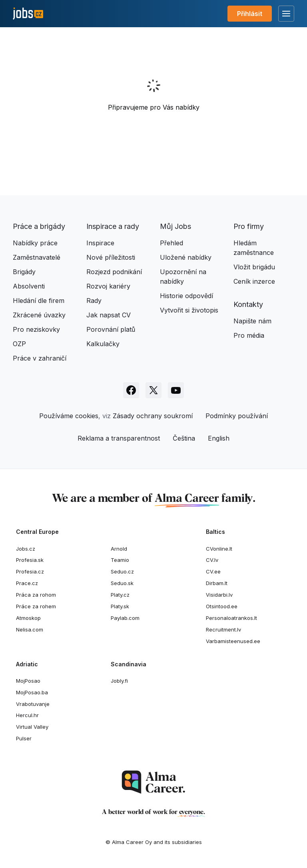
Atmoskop (28, 618)
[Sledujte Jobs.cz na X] (153, 390)
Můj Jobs (175, 226)
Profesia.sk (30, 560)
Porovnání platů (111, 329)
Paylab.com (125, 618)
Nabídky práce (35, 243)
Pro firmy (249, 226)
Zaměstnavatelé (37, 257)
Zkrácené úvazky (39, 315)
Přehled (171, 243)
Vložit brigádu (254, 267)
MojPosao (28, 681)
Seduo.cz (122, 571)
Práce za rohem (36, 606)
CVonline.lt (219, 549)
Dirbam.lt (217, 583)
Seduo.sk (122, 583)
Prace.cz (27, 583)
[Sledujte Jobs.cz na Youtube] (176, 390)
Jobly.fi (119, 681)
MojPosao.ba (32, 692)
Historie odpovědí (186, 296)
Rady (94, 301)
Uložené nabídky (186, 257)
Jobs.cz (26, 549)
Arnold (119, 549)
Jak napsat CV (109, 315)
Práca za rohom (36, 595)
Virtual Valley (32, 727)
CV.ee (213, 571)
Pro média (249, 335)
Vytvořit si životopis (189, 310)
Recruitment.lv (223, 629)
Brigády (24, 272)
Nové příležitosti (111, 257)
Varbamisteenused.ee (233, 641)
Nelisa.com (30, 629)
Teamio (120, 560)
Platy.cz (120, 595)
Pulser (24, 738)
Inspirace (100, 243)
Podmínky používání (237, 416)
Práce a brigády (39, 226)
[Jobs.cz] (28, 14)
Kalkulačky (103, 344)
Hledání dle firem (39, 301)
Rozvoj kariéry (108, 286)
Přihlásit (250, 14)
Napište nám (252, 321)
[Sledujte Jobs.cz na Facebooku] (131, 390)
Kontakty (248, 304)
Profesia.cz (30, 571)
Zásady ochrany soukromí (153, 416)
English (219, 438)
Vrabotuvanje (33, 704)
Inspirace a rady (113, 226)
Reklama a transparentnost (119, 438)
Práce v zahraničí (40, 358)
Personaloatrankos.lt (231, 618)
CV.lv (212, 560)
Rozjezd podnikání (114, 272)
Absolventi (29, 286)
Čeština (184, 438)
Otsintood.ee (222, 606)
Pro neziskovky (36, 329)
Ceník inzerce (254, 281)
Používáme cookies (69, 416)
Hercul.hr (27, 715)
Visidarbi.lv (219, 595)
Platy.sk (120, 606)
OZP (19, 344)
